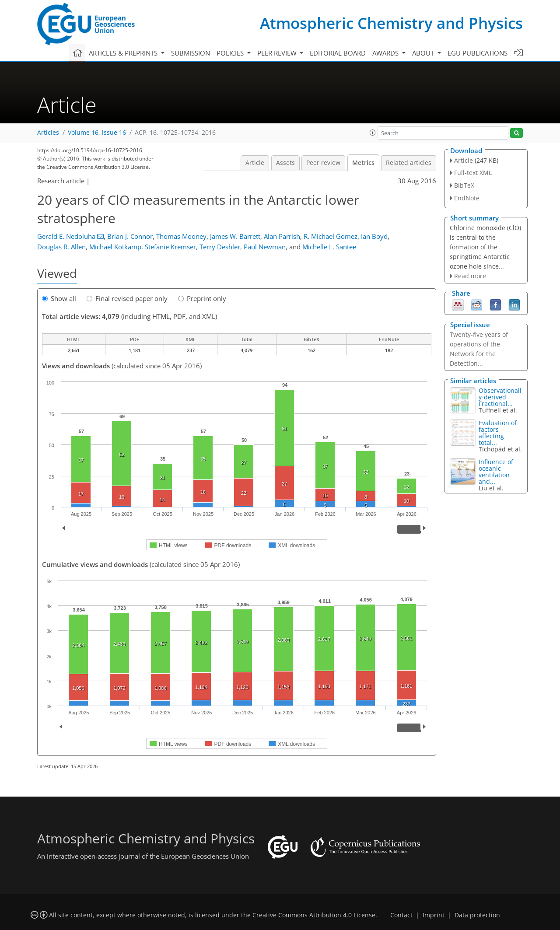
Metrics (363, 163)
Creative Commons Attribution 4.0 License (314, 915)
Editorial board (338, 53)
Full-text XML (473, 173)
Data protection (477, 915)
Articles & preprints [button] (124, 53)
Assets (285, 163)
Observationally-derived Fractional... (500, 397)
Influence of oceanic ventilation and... (496, 472)
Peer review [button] (278, 53)
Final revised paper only (127, 298)
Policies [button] (231, 53)
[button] (373, 133)
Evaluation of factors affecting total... (498, 433)
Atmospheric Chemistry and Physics (391, 23)
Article (255, 163)
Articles (48, 133)
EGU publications (478, 53)
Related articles (409, 163)
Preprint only (202, 298)
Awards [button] (386, 53)
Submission (191, 53)
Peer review (323, 163)
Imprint (434, 915)
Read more (470, 276)
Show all (59, 298)
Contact (401, 915)
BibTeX (464, 185)
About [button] (424, 53)
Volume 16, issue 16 (97, 133)
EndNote (467, 198)
